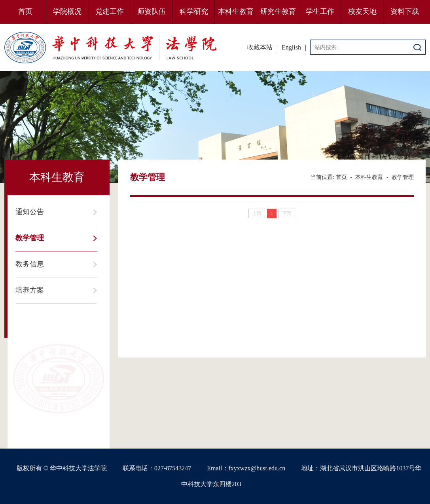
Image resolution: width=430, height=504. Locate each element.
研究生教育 (278, 11)
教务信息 (30, 264)
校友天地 (362, 11)
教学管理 (30, 238)
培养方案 (30, 290)
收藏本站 (260, 47)
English (291, 47)
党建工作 (110, 11)
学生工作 (320, 11)
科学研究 (194, 11)
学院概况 (67, 11)
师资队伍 (152, 11)
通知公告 (30, 212)
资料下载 (405, 11)
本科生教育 (236, 11)
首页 (25, 11)
